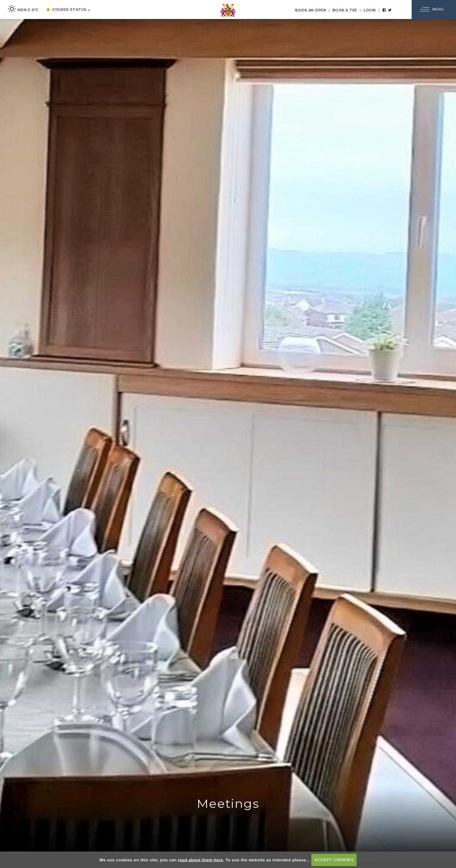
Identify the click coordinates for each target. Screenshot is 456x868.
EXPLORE (228, 847)
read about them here (200, 860)
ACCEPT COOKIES (334, 860)
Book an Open (310, 10)
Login (370, 10)
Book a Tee (345, 10)
